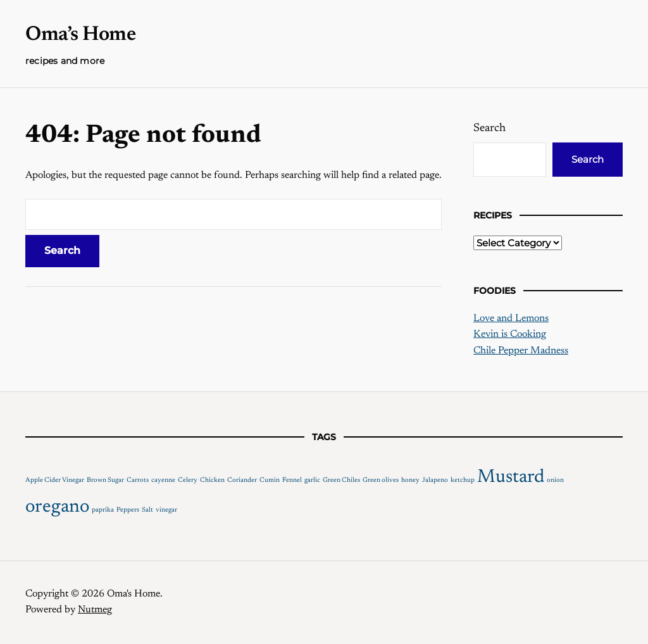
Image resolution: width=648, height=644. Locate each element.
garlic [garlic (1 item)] (312, 480)
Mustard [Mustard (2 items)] (511, 477)
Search (489, 129)
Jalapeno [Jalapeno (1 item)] (435, 480)
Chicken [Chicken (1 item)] (212, 480)
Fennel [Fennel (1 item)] (292, 480)
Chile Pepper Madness (521, 351)
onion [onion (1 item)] (555, 480)
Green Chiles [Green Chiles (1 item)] (341, 480)
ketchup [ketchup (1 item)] (463, 480)
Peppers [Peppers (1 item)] (128, 510)
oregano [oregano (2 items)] (57, 507)
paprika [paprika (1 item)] (103, 510)
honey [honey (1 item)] (410, 480)
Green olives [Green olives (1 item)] (381, 480)
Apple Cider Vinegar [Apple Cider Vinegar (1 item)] (55, 480)
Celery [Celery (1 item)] (188, 480)
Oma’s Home (80, 35)
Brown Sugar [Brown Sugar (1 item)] (105, 480)
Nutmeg (95, 610)
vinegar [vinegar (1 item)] (166, 510)
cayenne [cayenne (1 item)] (163, 480)
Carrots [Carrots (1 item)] (138, 480)
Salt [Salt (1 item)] (147, 510)
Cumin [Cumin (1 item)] (270, 480)
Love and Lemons (511, 319)
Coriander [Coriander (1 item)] (242, 480)
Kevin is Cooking (510, 334)
